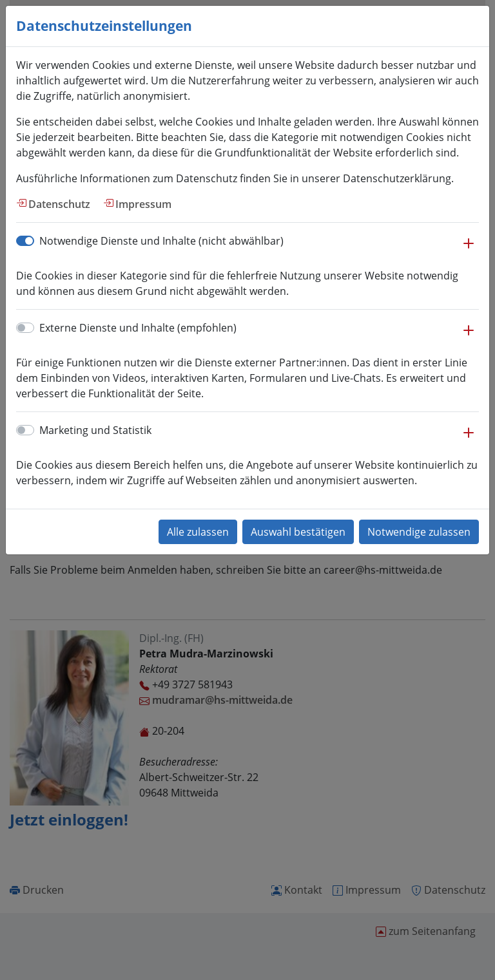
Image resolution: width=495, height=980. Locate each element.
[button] (469, 250)
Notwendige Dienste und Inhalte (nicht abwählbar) (161, 241)
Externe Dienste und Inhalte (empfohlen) (138, 328)
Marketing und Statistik (95, 430)
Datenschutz (59, 204)
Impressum (143, 204)
